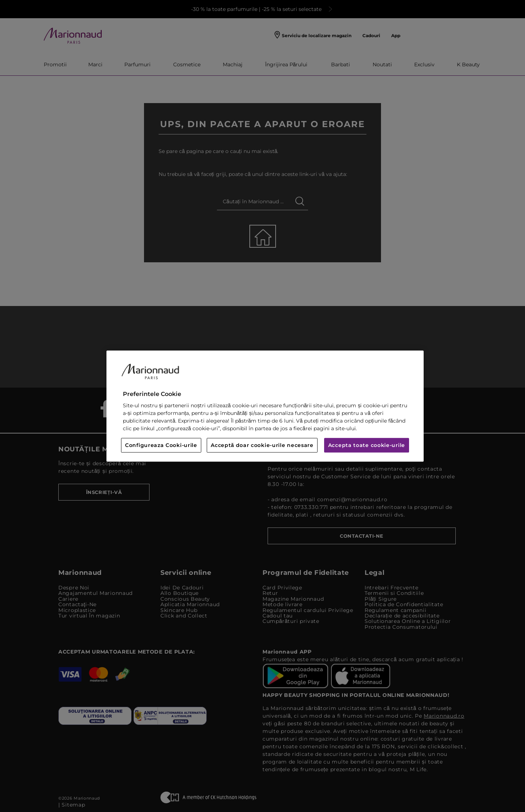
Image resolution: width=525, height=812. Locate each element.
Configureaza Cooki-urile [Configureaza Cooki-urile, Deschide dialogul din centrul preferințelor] (161, 445)
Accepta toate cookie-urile (367, 445)
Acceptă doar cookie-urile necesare (262, 445)
